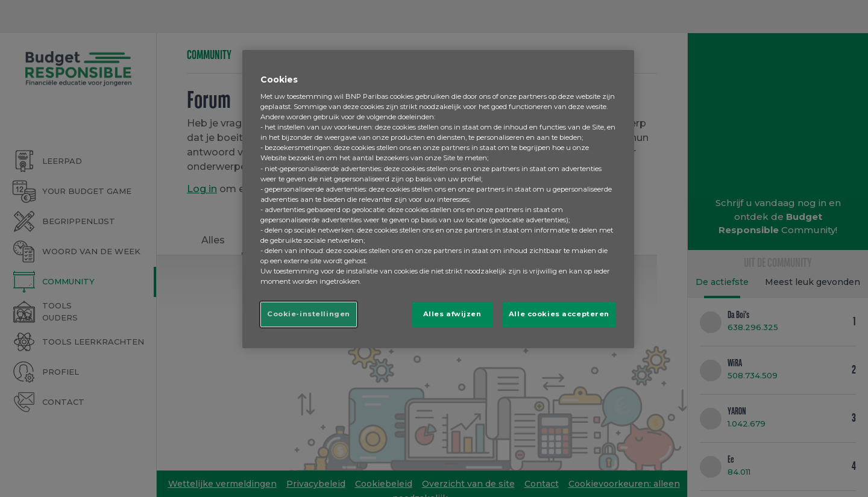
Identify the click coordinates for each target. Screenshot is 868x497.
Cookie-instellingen (309, 314)
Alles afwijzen (452, 314)
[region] (438, 199)
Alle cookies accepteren (559, 314)
